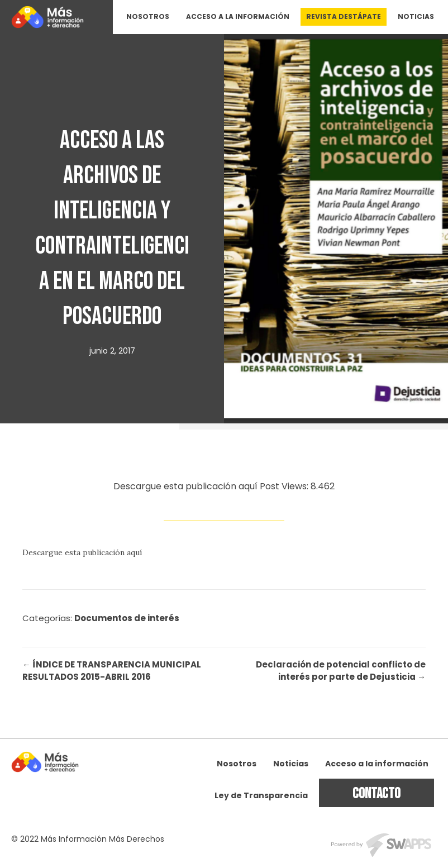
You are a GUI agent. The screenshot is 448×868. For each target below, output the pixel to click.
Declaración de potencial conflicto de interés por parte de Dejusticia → (341, 671)
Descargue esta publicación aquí (82, 552)
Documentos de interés (127, 618)
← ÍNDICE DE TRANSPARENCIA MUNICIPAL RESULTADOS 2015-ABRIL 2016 (112, 671)
